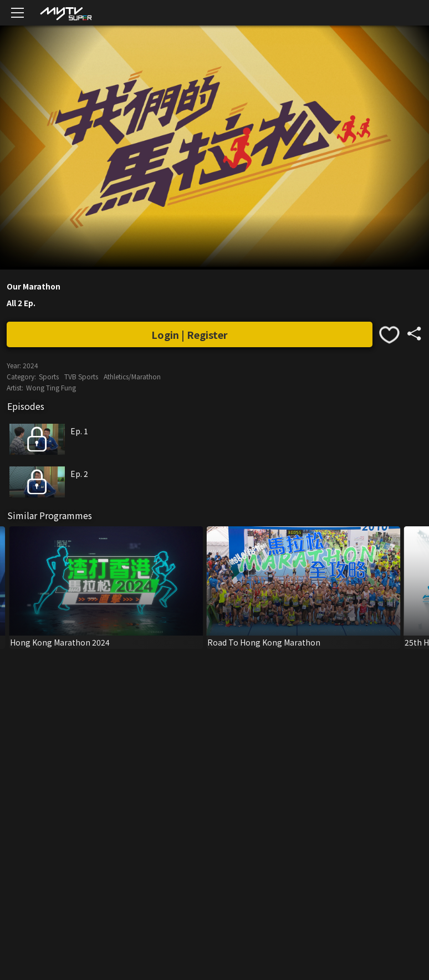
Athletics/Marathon (132, 376)
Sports (49, 376)
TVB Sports (81, 376)
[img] (65, 13)
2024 (30, 365)
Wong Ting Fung (51, 387)
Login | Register (190, 334)
